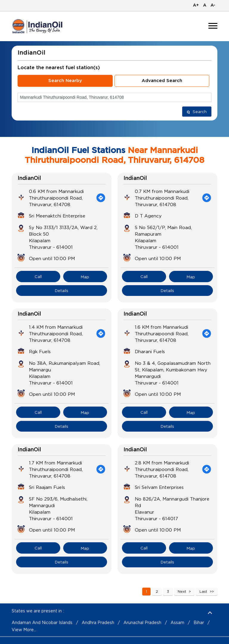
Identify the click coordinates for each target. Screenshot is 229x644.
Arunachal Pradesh (142, 622)
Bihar (199, 622)
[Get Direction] (101, 198)
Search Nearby (65, 81)
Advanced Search (162, 81)
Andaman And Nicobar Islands (42, 622)
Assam (177, 622)
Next (182, 591)
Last (203, 591)
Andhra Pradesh (98, 622)
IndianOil (29, 178)
